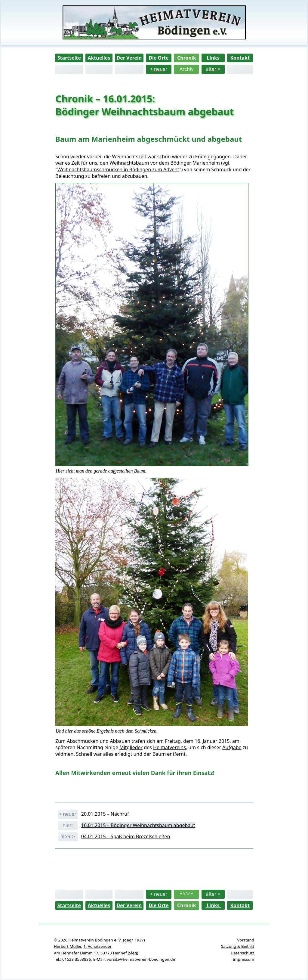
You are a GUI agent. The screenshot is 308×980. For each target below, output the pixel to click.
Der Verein (129, 58)
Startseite (69, 58)
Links (213, 58)
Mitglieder (131, 747)
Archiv (186, 69)
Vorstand (246, 940)
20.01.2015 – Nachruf (105, 814)
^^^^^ (186, 894)
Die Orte (159, 58)
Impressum (243, 959)
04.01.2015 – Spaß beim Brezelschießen (126, 836)
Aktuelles (99, 58)
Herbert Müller (67, 946)
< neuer (159, 69)
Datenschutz (242, 953)
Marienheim (206, 163)
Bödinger (181, 163)
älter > (213, 69)
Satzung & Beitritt (238, 946)
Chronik (187, 58)
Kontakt (240, 58)
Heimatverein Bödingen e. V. (95, 940)
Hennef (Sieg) (125, 953)
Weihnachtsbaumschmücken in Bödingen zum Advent (118, 169)
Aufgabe (232, 747)
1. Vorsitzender (97, 946)
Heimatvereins (169, 747)
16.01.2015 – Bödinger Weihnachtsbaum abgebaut (138, 825)
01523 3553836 (77, 959)
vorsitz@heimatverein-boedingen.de (141, 959)
